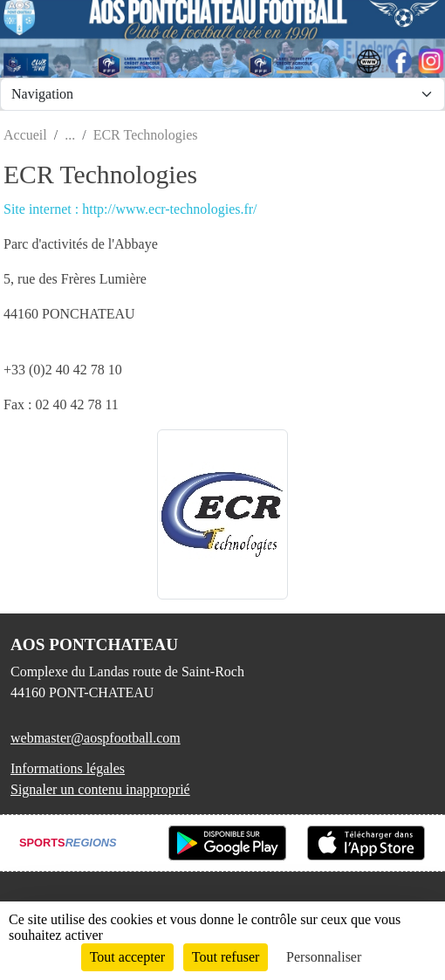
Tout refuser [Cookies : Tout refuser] (226, 957)
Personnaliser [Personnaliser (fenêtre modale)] (324, 957)
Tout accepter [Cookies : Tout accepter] (127, 957)
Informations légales (68, 768)
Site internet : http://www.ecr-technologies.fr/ (130, 209)
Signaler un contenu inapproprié (100, 789)
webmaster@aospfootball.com (96, 738)
